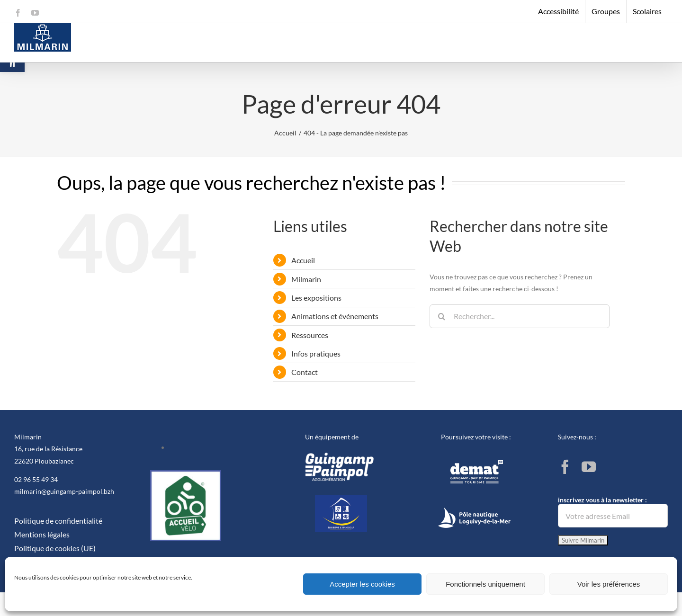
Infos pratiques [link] (316, 353)
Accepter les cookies (362, 584)
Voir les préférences (609, 584)
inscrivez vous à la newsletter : (613, 512)
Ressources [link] (310, 335)
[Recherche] (441, 316)
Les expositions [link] (316, 298)
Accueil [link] (303, 260)
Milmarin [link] (306, 279)
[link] (18, 13)
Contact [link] (305, 372)
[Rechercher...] (520, 316)
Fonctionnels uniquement (485, 584)
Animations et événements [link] (335, 316)
